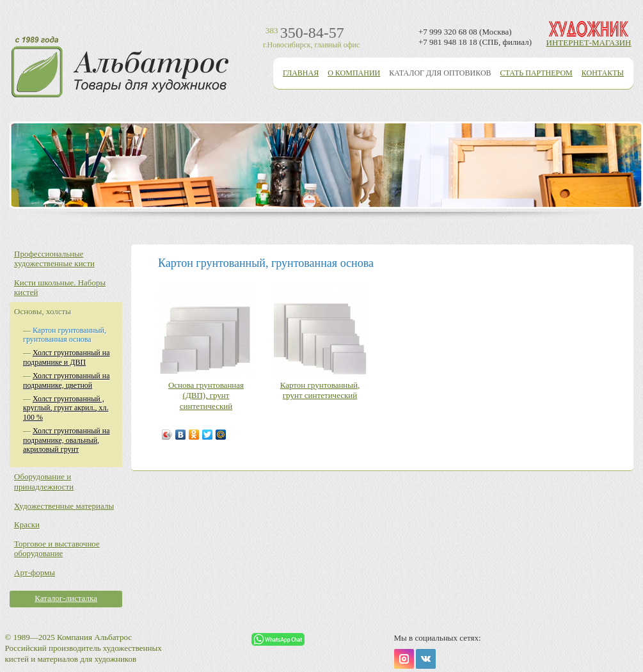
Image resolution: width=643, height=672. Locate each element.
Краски (27, 524)
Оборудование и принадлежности (44, 482)
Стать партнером (536, 73)
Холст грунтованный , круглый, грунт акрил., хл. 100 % (66, 408)
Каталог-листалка (66, 598)
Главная (301, 73)
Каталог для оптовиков (440, 73)
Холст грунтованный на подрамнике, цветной (67, 380)
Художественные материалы (64, 506)
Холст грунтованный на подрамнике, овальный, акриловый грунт (67, 440)
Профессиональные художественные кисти (54, 259)
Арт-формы (35, 572)
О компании (354, 73)
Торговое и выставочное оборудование (57, 549)
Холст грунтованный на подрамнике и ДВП (67, 357)
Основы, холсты (43, 311)
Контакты (603, 73)
